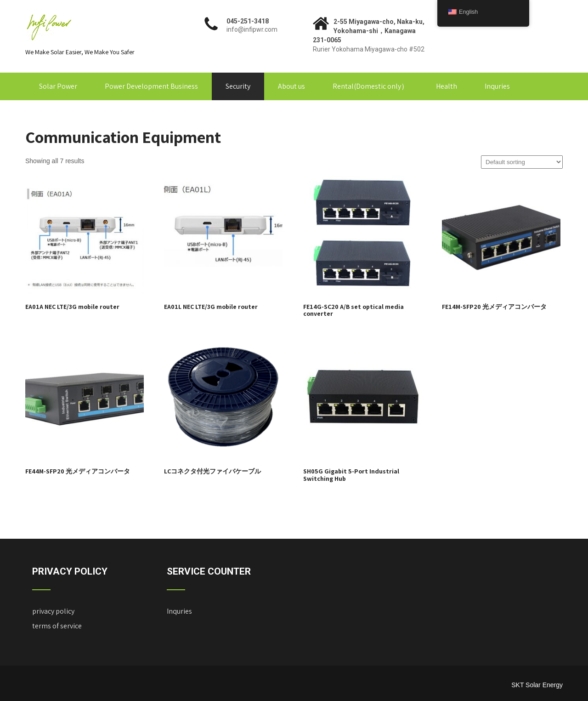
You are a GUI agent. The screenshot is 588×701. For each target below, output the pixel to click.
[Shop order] (522, 162)
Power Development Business (151, 86)
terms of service (57, 626)
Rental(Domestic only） (370, 86)
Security (238, 86)
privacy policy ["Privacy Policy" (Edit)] (53, 611)
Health (447, 86)
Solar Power (58, 86)
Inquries (497, 86)
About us (291, 86)
